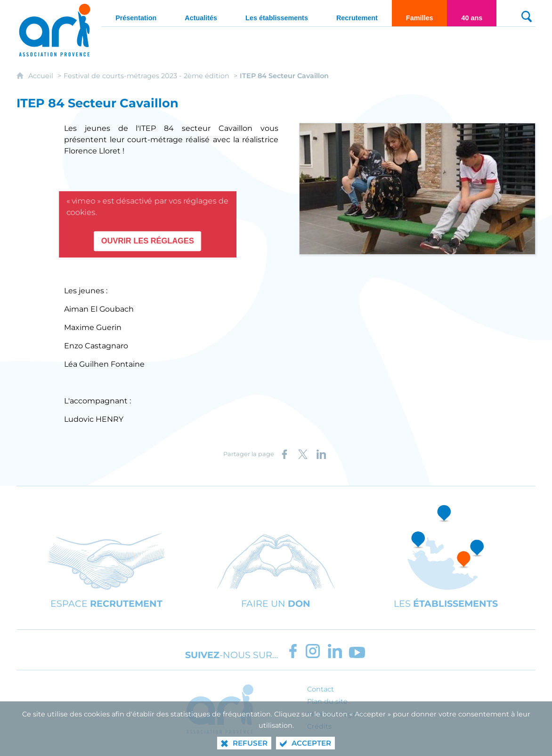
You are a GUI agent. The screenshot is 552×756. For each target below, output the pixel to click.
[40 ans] (472, 13)
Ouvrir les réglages (147, 239)
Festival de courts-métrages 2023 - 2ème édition (146, 76)
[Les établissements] (277, 13)
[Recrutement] (357, 13)
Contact (321, 689)
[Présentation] (136, 13)
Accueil (42, 76)
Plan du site (327, 701)
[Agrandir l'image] (417, 188)
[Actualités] (201, 13)
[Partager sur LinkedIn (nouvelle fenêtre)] (321, 454)
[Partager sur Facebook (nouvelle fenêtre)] (284, 454)
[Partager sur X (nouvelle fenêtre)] (303, 454)
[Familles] (420, 13)
